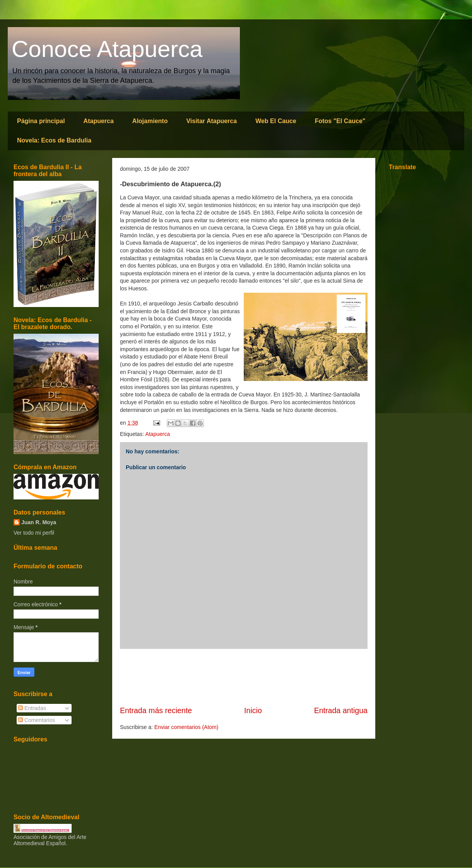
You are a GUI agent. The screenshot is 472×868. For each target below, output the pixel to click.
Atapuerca (99, 121)
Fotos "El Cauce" (340, 121)
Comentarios (37, 720)
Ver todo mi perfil (34, 533)
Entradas (32, 708)
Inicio (253, 710)
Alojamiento (150, 121)
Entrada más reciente (156, 710)
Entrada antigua (341, 710)
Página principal (41, 121)
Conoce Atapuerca (107, 49)
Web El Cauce (276, 121)
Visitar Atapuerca (211, 121)
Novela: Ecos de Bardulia (54, 140)
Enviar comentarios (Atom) (186, 727)
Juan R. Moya (39, 522)
